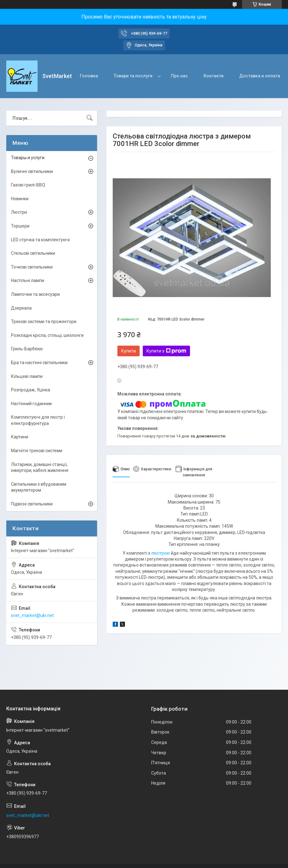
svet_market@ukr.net (32, 615)
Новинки (20, 199)
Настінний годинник (31, 404)
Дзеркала (21, 308)
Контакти (213, 76)
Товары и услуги (28, 158)
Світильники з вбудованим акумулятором (39, 487)
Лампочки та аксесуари (35, 294)
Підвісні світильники (32, 504)
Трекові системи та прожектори (44, 322)
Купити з (166, 351)
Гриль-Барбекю (27, 349)
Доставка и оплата (260, 76)
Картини (20, 437)
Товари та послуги (133, 76)
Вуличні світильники (32, 171)
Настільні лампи (28, 280)
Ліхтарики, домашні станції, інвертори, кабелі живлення (40, 468)
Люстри (19, 212)
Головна (89, 76)
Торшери (20, 226)
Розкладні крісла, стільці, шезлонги (47, 335)
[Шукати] (90, 118)
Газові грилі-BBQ (28, 185)
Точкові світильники (32, 267)
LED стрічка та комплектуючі (40, 240)
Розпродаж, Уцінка (31, 390)
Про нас (179, 76)
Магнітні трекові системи (37, 451)
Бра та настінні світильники (39, 363)
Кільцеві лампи (27, 376)
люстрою (161, 553)
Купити (129, 351)
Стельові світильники (33, 253)
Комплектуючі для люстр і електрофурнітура (38, 420)
